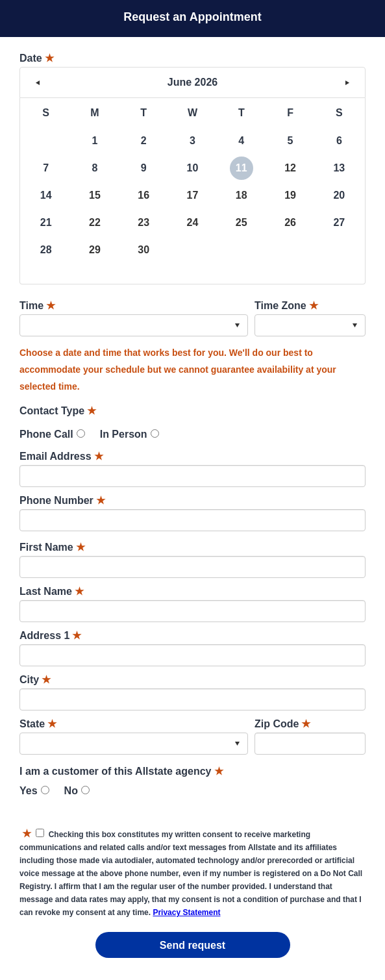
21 (46, 222)
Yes (29, 791)
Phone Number (62, 500)
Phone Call (46, 434)
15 (95, 195)
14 (46, 195)
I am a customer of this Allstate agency (121, 771)
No (71, 791)
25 (242, 222)
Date (37, 58)
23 (143, 222)
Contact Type (58, 411)
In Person (124, 434)
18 (242, 195)
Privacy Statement (186, 912)
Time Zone (286, 306)
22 (95, 222)
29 (95, 250)
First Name (52, 547)
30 (143, 250)
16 (143, 195)
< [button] (38, 82)
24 (193, 222)
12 (290, 168)
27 (339, 222)
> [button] (347, 82)
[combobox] (134, 325)
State (38, 724)
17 (193, 195)
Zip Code (282, 724)
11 (242, 168)
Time (37, 306)
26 (290, 222)
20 (339, 195)
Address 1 (50, 635)
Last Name (52, 591)
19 (290, 195)
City (35, 680)
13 (339, 168)
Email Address (61, 456)
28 (46, 250)
